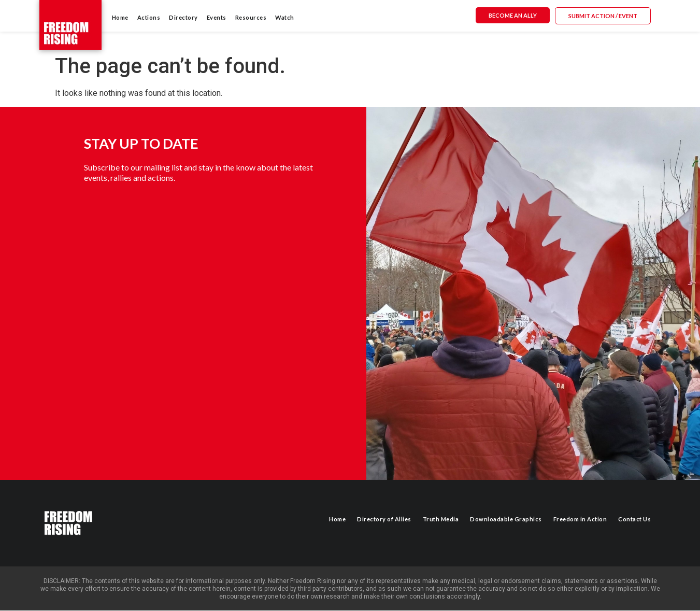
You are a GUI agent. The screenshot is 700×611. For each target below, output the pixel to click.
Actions (149, 17)
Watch (285, 17)
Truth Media (441, 519)
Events (217, 17)
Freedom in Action (580, 519)
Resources (251, 17)
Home (120, 17)
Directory (183, 17)
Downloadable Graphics (506, 519)
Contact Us (634, 519)
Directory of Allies (384, 519)
